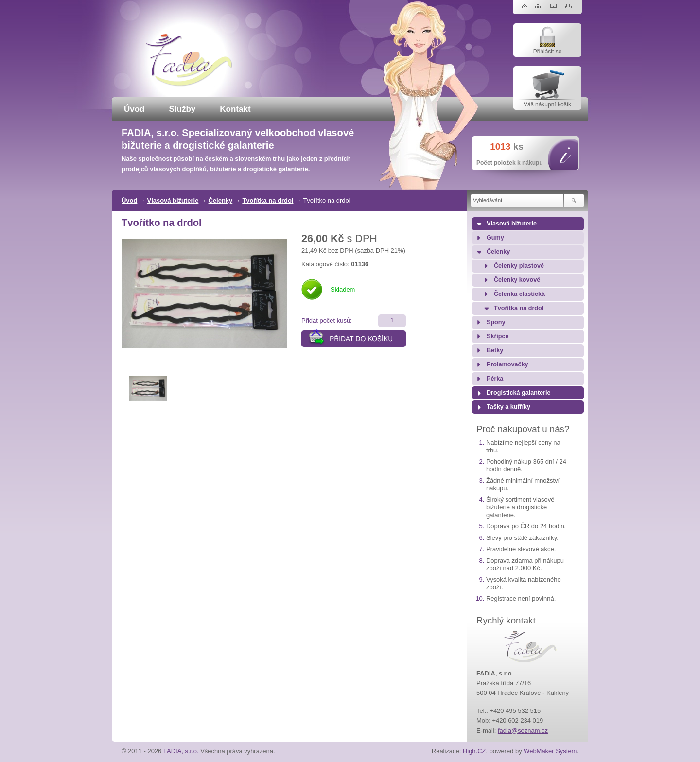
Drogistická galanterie (519, 393)
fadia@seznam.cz (523, 731)
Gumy (495, 238)
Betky (495, 350)
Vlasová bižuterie (173, 200)
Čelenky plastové (519, 266)
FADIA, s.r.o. (181, 751)
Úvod (134, 109)
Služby (183, 109)
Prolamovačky (507, 364)
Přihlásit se (548, 52)
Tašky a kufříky (508, 407)
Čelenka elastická (519, 294)
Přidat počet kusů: (327, 320)
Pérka (495, 379)
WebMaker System (550, 751)
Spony (496, 322)
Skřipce (498, 336)
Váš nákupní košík (547, 104)
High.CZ (474, 751)
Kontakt (235, 109)
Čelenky (221, 200)
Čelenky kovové (517, 280)
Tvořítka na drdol (268, 200)
